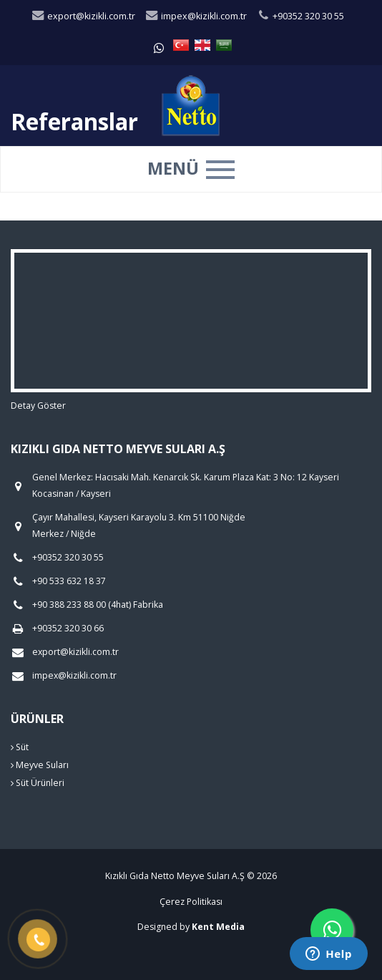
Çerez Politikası (191, 902)
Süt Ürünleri (38, 783)
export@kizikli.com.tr (83, 16)
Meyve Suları (40, 765)
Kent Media (218, 927)
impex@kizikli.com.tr (196, 16)
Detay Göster (38, 406)
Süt (20, 747)
